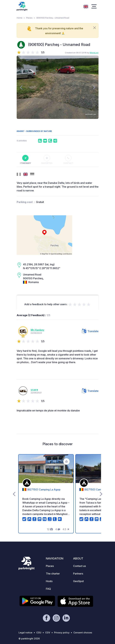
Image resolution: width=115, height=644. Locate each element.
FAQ (48, 589)
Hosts (49, 581)
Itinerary (25, 160)
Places (29, 18)
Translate (90, 331)
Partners (78, 574)
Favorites (47, 160)
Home (20, 18)
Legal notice (25, 633)
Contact (68, 160)
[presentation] (21, 87)
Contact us (79, 566)
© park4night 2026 (29, 639)
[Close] (95, 28)
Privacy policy (62, 633)
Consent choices (83, 633)
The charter (53, 574)
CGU (39, 633)
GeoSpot (78, 581)
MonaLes (94, 53)
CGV (48, 633)
